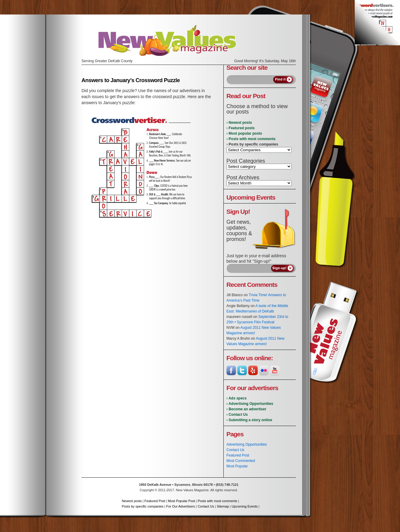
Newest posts (132, 501)
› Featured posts (240, 128)
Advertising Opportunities (247, 444)
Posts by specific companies (142, 506)
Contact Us (235, 450)
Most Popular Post (181, 501)
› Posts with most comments (251, 139)
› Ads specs (237, 398)
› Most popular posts (244, 133)
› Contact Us (237, 415)
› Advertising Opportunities (250, 404)
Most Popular (237, 466)
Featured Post (238, 455)
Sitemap (223, 506)
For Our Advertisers (180, 506)
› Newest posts (239, 123)
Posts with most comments (218, 501)
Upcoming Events (245, 506)
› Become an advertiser (246, 409)
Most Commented (241, 461)
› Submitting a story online (249, 420)
